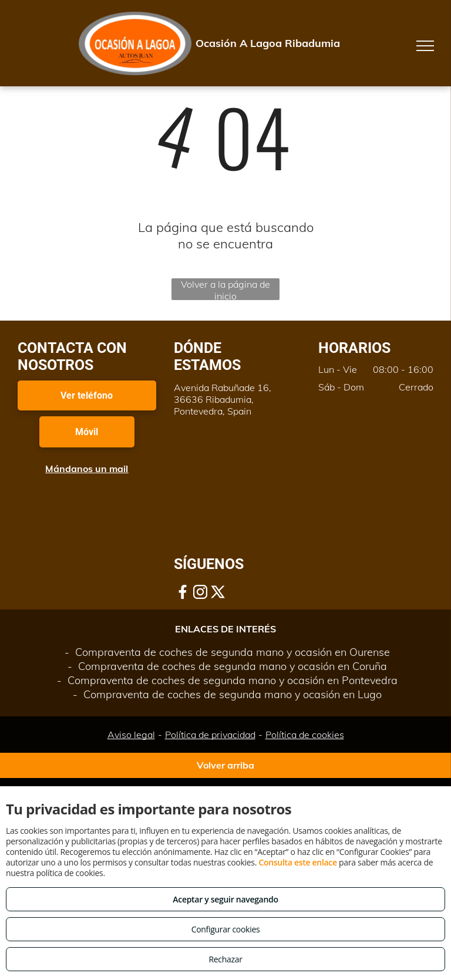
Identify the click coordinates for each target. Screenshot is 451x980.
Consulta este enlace (297, 862)
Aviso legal (131, 735)
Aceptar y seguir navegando (225, 899)
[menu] (425, 46)
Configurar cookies (226, 929)
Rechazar (225, 959)
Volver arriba (225, 765)
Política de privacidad (210, 735)
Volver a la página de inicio (225, 289)
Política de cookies (305, 735)
